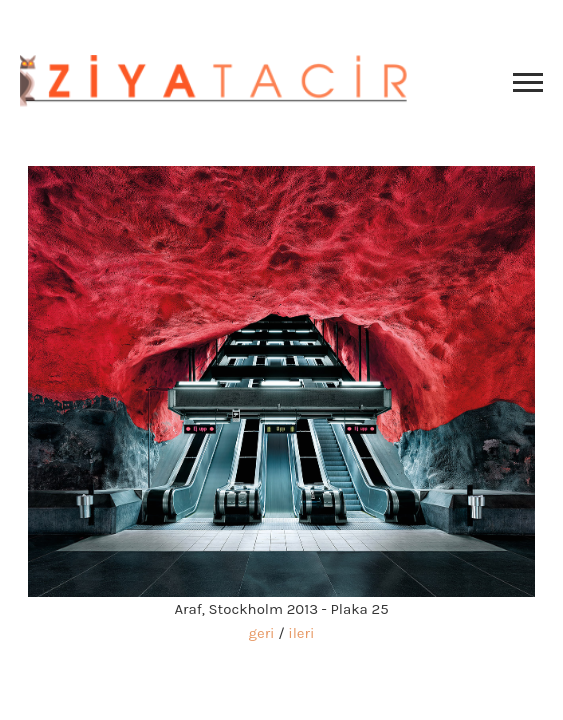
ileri (301, 633)
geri (262, 633)
